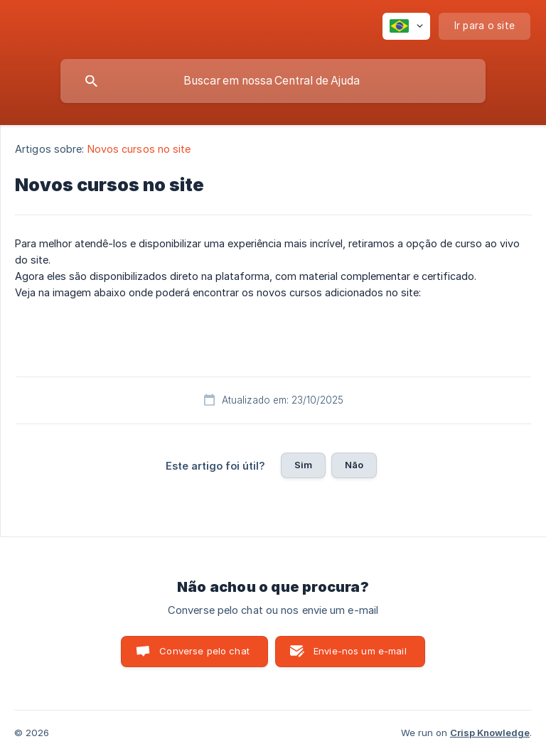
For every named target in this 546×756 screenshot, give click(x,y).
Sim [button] (303, 465)
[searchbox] (273, 81)
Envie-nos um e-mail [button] (360, 651)
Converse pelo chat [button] (204, 651)
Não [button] (354, 465)
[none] (406, 26)
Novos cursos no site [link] (139, 149)
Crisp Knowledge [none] (490, 733)
